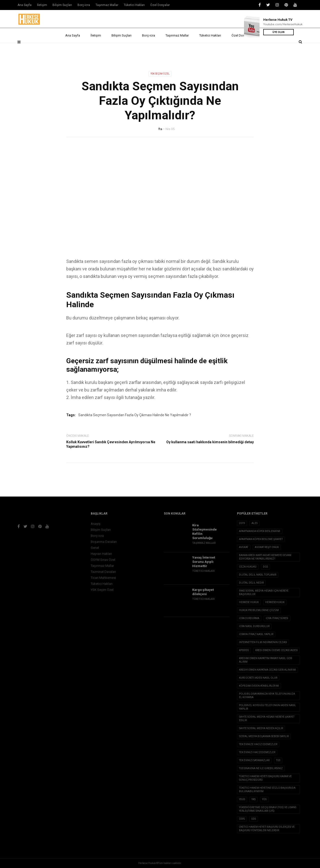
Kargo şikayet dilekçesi (203, 592)
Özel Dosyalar (243, 48)
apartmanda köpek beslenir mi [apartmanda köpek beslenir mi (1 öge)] (260, 531)
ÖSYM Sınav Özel (103, 560)
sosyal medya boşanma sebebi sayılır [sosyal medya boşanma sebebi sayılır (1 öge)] (264, 736)
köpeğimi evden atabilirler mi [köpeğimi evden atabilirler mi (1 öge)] (259, 686)
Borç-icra (148, 48)
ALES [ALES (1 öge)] (254, 523)
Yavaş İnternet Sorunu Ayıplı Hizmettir (204, 562)
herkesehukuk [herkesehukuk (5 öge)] (275, 602)
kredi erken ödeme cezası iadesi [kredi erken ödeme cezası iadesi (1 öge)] (276, 650)
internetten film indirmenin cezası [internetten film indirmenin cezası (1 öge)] (263, 642)
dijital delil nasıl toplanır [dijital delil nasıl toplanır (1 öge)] (258, 575)
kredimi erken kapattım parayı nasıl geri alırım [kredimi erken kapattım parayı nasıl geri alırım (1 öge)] (266, 660)
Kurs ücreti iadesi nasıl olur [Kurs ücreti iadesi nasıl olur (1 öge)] (258, 678)
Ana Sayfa (73, 48)
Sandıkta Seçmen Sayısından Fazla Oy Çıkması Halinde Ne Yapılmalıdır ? (135, 415)
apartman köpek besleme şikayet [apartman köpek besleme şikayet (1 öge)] (261, 539)
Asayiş (96, 524)
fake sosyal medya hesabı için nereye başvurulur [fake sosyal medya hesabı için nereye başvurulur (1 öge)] (264, 592)
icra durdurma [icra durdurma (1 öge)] (249, 618)
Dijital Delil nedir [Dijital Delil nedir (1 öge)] (251, 583)
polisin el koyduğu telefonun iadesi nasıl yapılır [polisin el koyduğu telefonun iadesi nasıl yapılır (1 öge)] (267, 707)
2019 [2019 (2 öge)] (242, 523)
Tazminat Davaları (103, 572)
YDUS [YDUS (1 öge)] (242, 799)
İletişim (96, 48)
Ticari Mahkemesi (103, 578)
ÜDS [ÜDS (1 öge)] (254, 819)
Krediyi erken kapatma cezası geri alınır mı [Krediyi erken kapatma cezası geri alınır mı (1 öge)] (267, 670)
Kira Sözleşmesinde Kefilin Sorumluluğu (204, 532)
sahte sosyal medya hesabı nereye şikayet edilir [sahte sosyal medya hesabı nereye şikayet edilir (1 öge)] (267, 719)
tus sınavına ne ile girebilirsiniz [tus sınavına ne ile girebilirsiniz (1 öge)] (261, 768)
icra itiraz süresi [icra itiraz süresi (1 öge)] (277, 618)
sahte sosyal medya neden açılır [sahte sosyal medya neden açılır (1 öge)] (261, 728)
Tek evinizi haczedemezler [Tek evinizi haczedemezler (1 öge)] (257, 752)
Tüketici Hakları (210, 48)
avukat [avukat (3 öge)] (244, 547)
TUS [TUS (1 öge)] (278, 760)
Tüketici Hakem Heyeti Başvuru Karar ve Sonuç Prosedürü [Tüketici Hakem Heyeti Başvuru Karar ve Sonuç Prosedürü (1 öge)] (265, 778)
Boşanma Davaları (104, 542)
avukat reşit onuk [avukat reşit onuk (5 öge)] (267, 547)
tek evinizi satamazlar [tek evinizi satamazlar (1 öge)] (254, 760)
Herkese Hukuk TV (278, 20)
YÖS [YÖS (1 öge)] (264, 799)
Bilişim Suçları (121, 48)
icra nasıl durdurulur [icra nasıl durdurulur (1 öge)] (254, 626)
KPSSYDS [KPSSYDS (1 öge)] (244, 650)
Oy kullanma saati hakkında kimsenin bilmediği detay (210, 442)
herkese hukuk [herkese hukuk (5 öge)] (249, 602)
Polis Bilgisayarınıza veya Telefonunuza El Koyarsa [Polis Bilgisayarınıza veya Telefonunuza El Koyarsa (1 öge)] (267, 696)
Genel (95, 548)
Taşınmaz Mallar (177, 48)
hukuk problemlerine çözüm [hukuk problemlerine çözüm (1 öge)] (259, 610)
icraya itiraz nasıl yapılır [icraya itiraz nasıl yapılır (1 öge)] (256, 634)
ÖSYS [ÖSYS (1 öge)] (242, 819)
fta (160, 129)
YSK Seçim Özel (160, 74)
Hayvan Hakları (101, 554)
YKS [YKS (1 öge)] (253, 799)
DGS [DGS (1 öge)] (265, 567)
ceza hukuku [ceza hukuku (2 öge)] (248, 567)
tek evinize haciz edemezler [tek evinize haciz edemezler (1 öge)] (258, 744)
